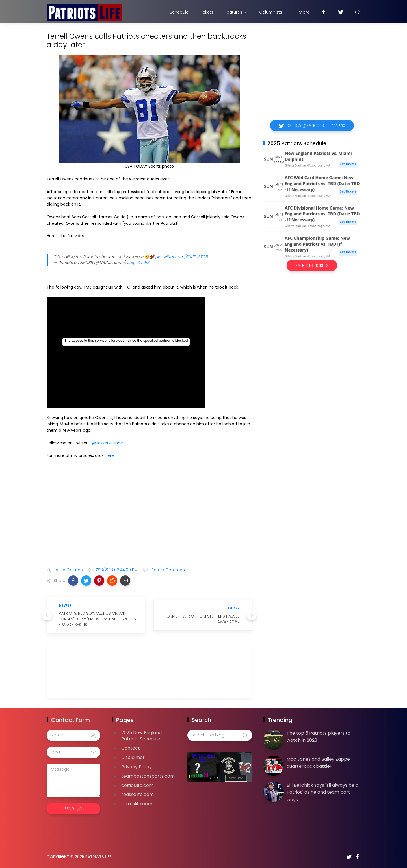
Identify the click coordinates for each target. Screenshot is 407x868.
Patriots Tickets (312, 265)
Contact (131, 748)
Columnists (273, 12)
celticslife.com (137, 785)
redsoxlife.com (138, 794)
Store (304, 12)
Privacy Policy (137, 767)
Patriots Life (98, 857)
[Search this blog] (220, 735)
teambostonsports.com (148, 776)
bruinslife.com (137, 804)
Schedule (179, 12)
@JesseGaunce (108, 443)
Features (236, 12)
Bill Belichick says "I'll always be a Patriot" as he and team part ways (322, 792)
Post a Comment (168, 570)
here (109, 455)
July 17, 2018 (138, 263)
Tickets (207, 12)
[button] (73, 581)
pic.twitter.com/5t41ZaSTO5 (181, 257)
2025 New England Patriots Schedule (141, 736)
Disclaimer (133, 757)
